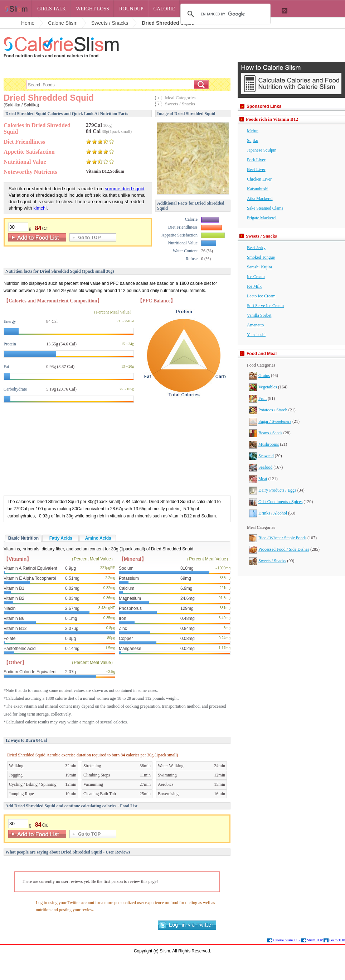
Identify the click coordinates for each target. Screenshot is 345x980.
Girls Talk (52, 9)
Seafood (261, 467)
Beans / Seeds (266, 433)
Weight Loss (93, 9)
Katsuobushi (258, 189)
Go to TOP (337, 940)
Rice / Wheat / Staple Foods (278, 538)
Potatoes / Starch (268, 410)
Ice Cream (256, 277)
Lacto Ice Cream (261, 296)
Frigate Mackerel (262, 218)
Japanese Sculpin (262, 150)
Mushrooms (264, 444)
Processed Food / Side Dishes (279, 549)
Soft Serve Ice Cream (265, 306)
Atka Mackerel (260, 199)
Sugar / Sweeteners (270, 421)
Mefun (253, 131)
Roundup (131, 9)
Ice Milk (254, 286)
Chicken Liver (259, 179)
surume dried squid (125, 189)
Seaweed (261, 456)
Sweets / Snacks (268, 561)
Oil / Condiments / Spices (276, 502)
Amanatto (255, 325)
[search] (224, 14)
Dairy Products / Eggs (273, 490)
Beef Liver (256, 169)
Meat (258, 479)
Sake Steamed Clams (265, 208)
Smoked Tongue (261, 257)
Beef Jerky (256, 248)
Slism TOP (315, 940)
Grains (259, 376)
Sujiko (252, 140)
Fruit (258, 398)
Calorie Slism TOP (287, 940)
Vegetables (263, 387)
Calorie (164, 9)
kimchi (40, 208)
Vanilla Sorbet (259, 315)
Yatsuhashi (256, 335)
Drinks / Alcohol (268, 513)
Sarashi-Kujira (259, 267)
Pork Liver (256, 160)
